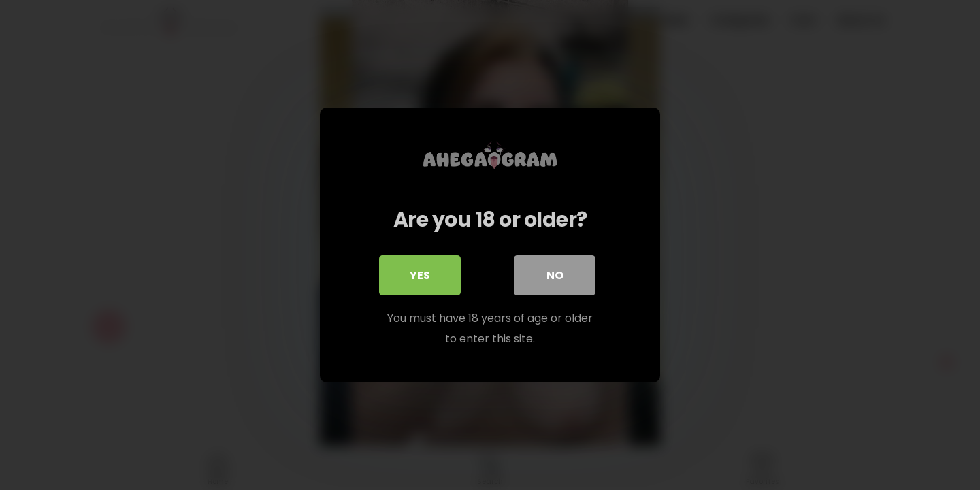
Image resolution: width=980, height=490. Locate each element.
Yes (420, 275)
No (555, 275)
